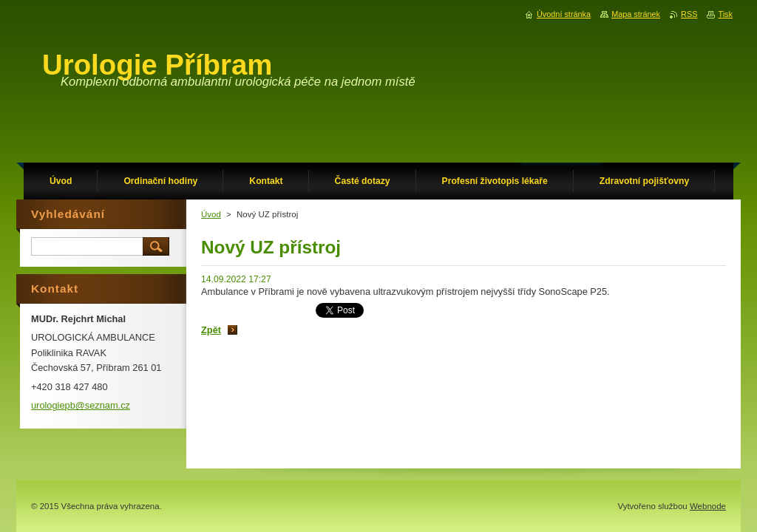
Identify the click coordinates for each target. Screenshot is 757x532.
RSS (689, 14)
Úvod (211, 214)
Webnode (708, 506)
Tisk (725, 14)
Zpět (211, 330)
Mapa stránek (636, 14)
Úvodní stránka (564, 14)
